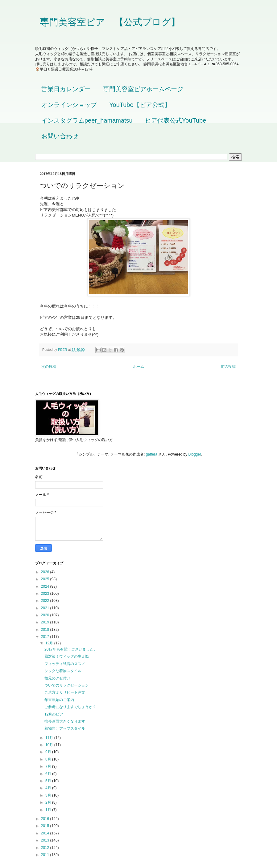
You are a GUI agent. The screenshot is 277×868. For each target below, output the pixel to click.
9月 (49, 752)
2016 (46, 819)
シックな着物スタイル (63, 671)
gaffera (152, 454)
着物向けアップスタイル (65, 728)
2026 (46, 572)
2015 (46, 826)
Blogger (195, 454)
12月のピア (54, 714)
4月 (49, 788)
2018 (46, 630)
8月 (49, 759)
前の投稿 (228, 367)
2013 (46, 840)
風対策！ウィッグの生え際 (67, 656)
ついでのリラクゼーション (67, 685)
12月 (50, 643)
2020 (46, 615)
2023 (46, 594)
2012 (46, 848)
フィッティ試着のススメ (65, 664)
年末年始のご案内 (59, 700)
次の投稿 (49, 367)
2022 (46, 601)
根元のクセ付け (57, 678)
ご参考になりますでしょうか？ (70, 707)
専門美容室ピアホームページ (143, 89)
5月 (49, 781)
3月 (49, 795)
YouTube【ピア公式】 (140, 105)
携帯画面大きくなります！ (67, 721)
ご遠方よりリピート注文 (65, 692)
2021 (46, 608)
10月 (50, 745)
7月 (49, 766)
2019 (46, 622)
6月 (49, 774)
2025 (46, 579)
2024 (46, 586)
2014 (46, 833)
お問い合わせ (60, 136)
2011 (46, 855)
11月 (50, 738)
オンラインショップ (69, 105)
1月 (49, 810)
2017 (46, 637)
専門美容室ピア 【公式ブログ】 (110, 22)
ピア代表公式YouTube (176, 120)
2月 (49, 802)
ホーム (138, 367)
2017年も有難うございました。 (71, 649)
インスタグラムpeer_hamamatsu (87, 120)
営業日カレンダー (66, 89)
